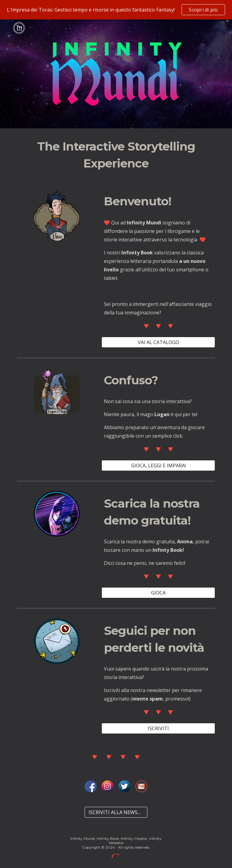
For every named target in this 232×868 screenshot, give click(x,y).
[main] (116, 155)
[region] (116, 10)
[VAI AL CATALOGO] (158, 342)
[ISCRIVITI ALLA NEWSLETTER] (116, 812)
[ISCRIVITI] (158, 728)
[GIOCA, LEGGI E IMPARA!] (158, 465)
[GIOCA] (158, 593)
